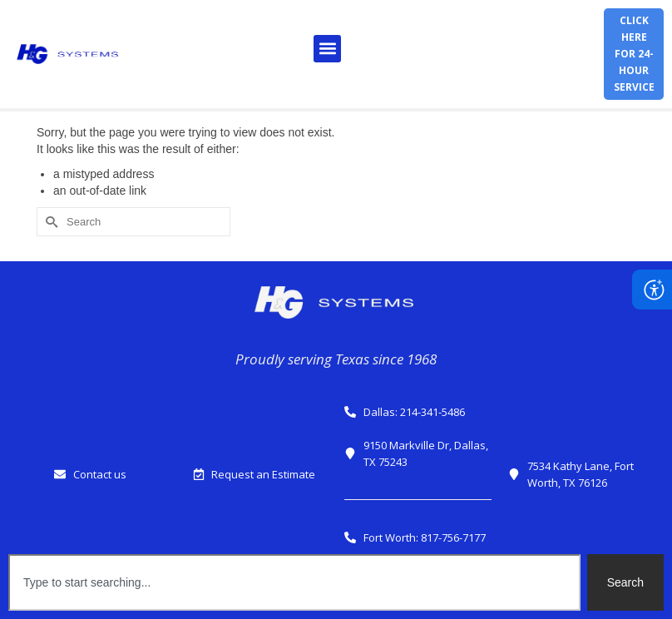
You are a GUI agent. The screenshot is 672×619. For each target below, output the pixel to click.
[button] (327, 49)
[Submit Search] (49, 222)
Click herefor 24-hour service (634, 54)
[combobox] (294, 582)
